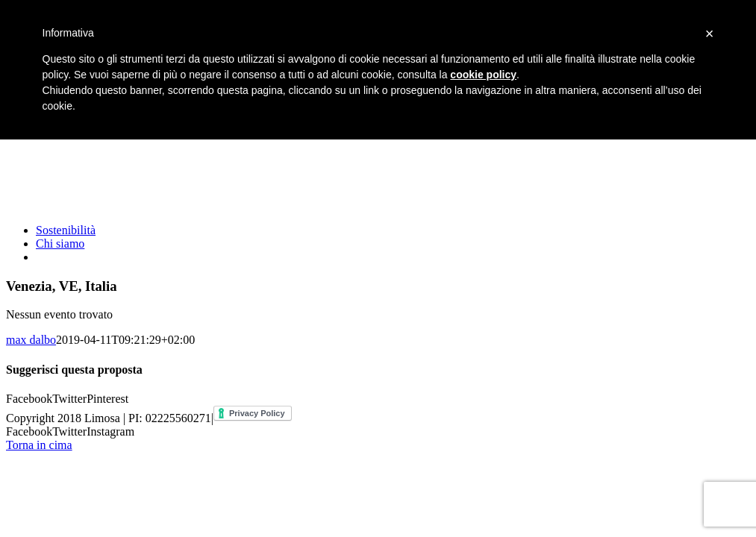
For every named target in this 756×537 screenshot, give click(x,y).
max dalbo (31, 340)
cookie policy (483, 75)
